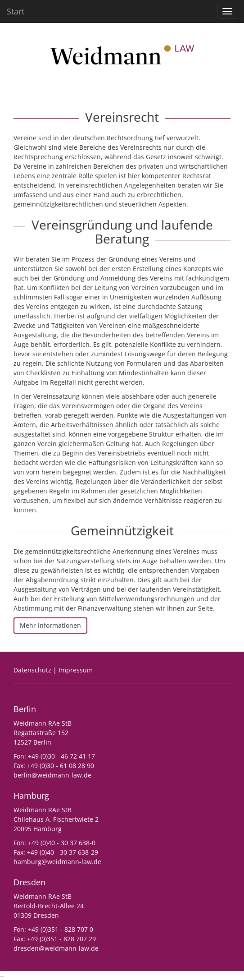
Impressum (76, 670)
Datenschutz (32, 670)
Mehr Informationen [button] (50, 625)
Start (16, 11)
